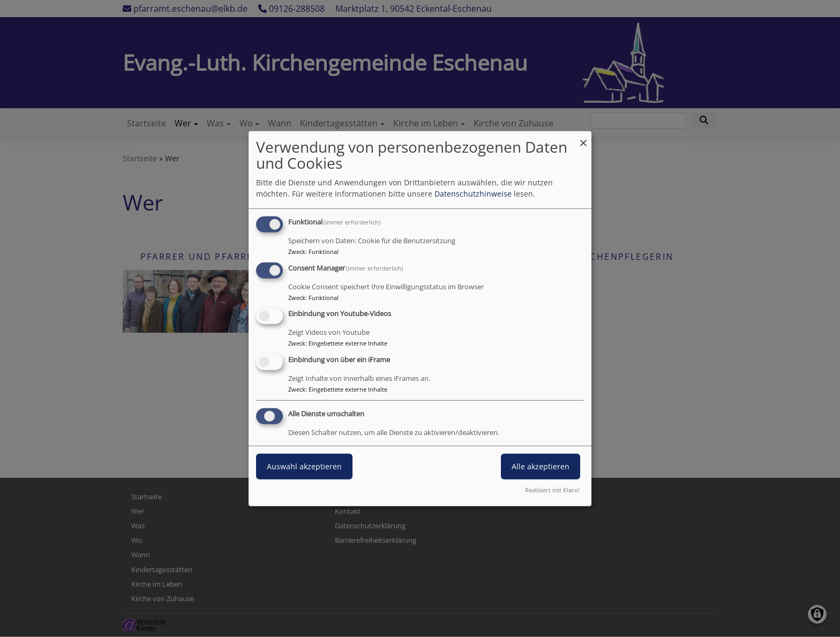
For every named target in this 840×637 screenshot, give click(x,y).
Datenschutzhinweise (473, 194)
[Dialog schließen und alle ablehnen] (583, 137)
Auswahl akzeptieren (304, 466)
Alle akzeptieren (541, 466)
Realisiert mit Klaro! (552, 490)
